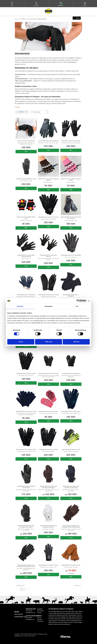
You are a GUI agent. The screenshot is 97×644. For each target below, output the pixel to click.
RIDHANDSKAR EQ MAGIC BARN (48, 411)
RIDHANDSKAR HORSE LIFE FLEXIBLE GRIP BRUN (48, 487)
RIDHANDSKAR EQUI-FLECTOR (71, 449)
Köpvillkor (40, 619)
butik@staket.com (20, 617)
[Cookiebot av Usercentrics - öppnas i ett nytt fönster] (78, 301)
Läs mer (17, 107)
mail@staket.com (30, 619)
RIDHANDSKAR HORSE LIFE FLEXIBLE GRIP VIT (48, 526)
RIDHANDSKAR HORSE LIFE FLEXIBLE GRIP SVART (26, 526)
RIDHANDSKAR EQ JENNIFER (71, 373)
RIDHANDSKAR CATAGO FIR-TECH (48, 217)
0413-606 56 (32, 636)
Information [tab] (48, 306)
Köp (49, 190)
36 (22, 112)
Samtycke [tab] (20, 306)
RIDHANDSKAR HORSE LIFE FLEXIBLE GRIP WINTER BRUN (71, 526)
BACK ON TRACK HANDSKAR (26, 141)
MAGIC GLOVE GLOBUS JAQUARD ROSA (71, 180)
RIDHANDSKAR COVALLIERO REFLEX (48, 256)
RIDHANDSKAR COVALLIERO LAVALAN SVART (26, 256)
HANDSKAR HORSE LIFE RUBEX (71, 141)
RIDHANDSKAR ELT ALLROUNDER (71, 255)
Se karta (39, 613)
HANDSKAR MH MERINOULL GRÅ (26, 179)
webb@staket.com (30, 613)
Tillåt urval (49, 342)
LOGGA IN (36, 5)
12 (18, 112)
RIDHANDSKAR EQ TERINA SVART (26, 449)
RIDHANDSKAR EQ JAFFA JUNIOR (49, 373)
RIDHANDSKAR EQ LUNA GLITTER (26, 411)
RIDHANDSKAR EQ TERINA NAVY (71, 411)
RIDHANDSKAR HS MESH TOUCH (49, 565)
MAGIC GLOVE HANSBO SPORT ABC (26, 218)
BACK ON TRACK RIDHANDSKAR (48, 141)
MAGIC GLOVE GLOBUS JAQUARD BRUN (49, 180)
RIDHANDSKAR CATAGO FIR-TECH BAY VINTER (71, 218)
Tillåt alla (76, 342)
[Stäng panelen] (89, 301)
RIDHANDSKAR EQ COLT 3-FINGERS (71, 295)
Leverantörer (40, 621)
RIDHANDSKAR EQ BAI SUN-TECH (48, 295)
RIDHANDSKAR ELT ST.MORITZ (26, 295)
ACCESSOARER (32, 19)
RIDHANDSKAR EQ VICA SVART (48, 449)
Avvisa (21, 342)
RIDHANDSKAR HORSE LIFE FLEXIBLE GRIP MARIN (71, 487)
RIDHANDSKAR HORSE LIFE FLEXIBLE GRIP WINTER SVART (26, 566)
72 (26, 112)
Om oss (39, 618)
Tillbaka (77, 18)
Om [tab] (77, 306)
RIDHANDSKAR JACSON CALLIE (71, 565)
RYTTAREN (22, 19)
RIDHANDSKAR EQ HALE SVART (26, 373)
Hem (16, 19)
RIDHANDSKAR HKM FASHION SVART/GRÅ (26, 487)
